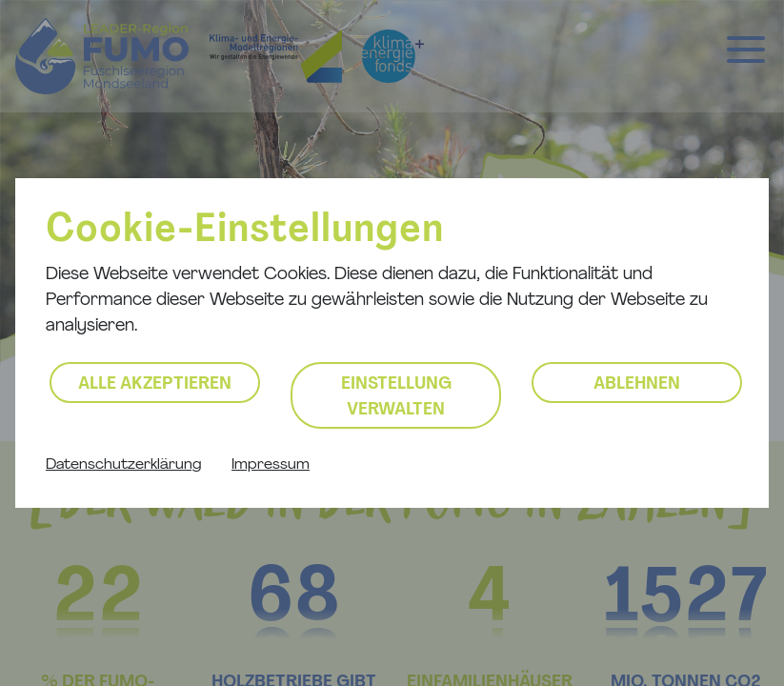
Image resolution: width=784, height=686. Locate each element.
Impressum (271, 465)
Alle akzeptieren (155, 384)
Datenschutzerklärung (123, 465)
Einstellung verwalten (396, 397)
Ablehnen (637, 384)
